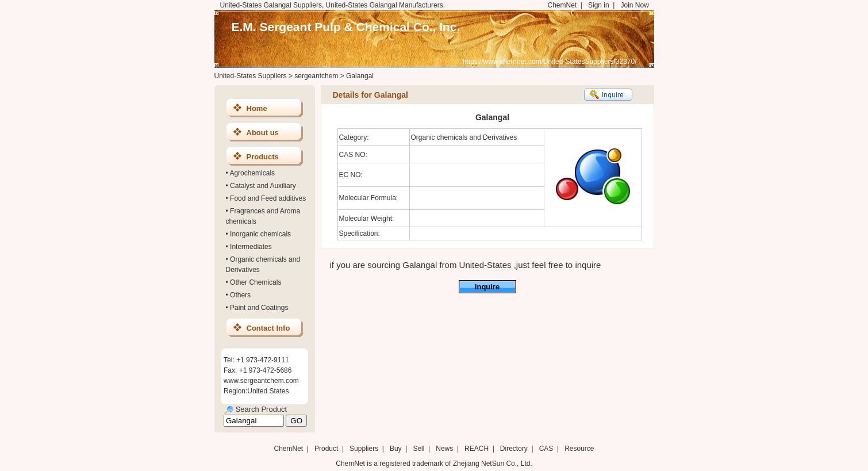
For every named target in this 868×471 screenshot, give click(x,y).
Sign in (599, 5)
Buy (396, 449)
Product (327, 449)
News (444, 449)
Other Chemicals (256, 282)
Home (257, 108)
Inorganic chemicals (260, 234)
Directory (514, 449)
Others (240, 295)
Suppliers (364, 449)
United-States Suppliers (251, 76)
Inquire (487, 287)
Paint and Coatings (259, 308)
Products (263, 157)
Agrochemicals (252, 173)
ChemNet (562, 5)
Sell (418, 449)
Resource (579, 449)
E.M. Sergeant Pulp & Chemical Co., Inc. (346, 27)
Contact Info (268, 328)
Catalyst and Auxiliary (263, 186)
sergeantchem (316, 76)
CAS (546, 449)
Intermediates (251, 247)
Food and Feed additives (268, 198)
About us (263, 133)
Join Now (634, 5)
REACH (477, 449)
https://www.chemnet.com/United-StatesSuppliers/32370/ (550, 62)
